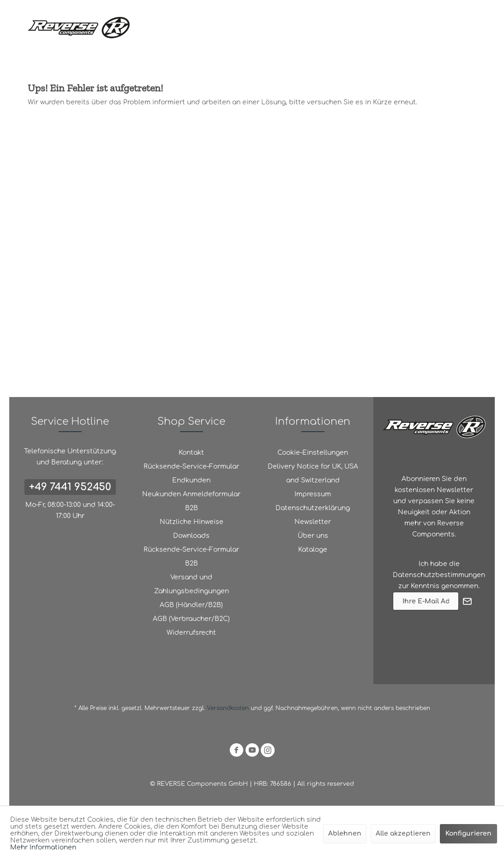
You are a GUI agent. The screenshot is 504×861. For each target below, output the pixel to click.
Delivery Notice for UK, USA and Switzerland (313, 473)
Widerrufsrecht (191, 633)
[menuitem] (191, 453)
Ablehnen (345, 834)
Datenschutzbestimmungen (439, 575)
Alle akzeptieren (403, 834)
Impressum (313, 494)
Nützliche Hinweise (192, 522)
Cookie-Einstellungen (313, 453)
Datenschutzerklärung (313, 508)
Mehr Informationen (43, 847)
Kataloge (313, 550)
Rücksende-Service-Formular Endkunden (191, 473)
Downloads (191, 536)
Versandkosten (228, 708)
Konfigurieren (468, 834)
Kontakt (191, 453)
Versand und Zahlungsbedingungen (192, 584)
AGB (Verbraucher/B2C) (191, 619)
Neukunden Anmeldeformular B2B (191, 501)
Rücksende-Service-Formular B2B (191, 557)
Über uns (313, 536)
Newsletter (313, 522)
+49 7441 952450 (70, 487)
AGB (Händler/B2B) (191, 605)
